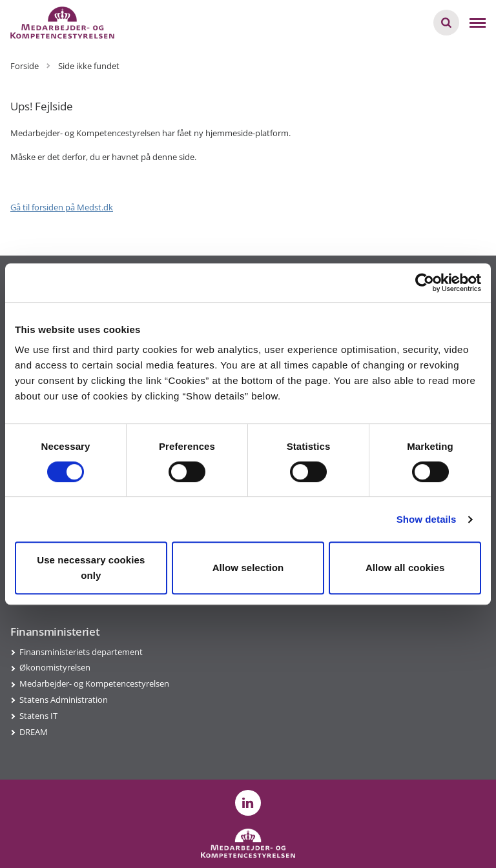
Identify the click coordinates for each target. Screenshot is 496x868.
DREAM (34, 732)
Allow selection (248, 568)
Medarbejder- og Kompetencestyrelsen (94, 683)
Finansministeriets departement (81, 652)
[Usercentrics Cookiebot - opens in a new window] (425, 283)
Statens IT (38, 716)
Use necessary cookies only (91, 568)
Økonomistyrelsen (55, 667)
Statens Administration (64, 700)
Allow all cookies (405, 568)
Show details (427, 519)
